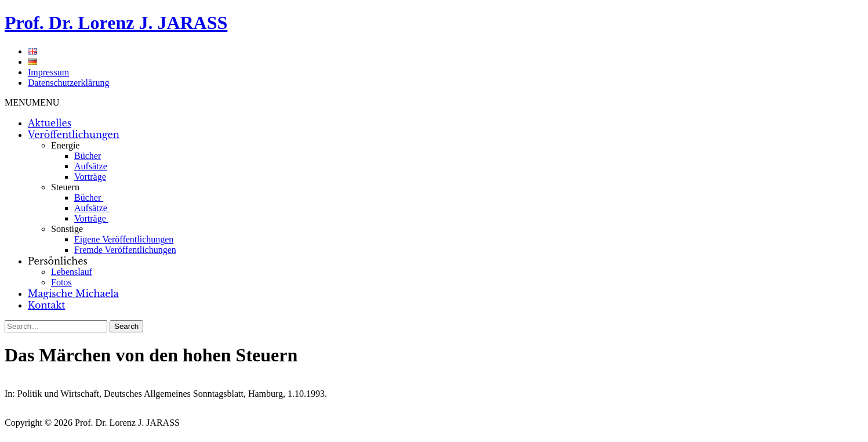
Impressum (48, 72)
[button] (32, 102)
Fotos (61, 282)
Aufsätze (91, 166)
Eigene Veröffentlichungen (124, 239)
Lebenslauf (72, 272)
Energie (65, 145)
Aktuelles (50, 123)
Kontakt (46, 305)
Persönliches (58, 261)
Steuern (65, 187)
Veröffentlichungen (74, 135)
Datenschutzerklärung (68, 83)
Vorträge (90, 177)
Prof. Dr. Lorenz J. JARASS (116, 23)
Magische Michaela (73, 294)
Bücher (88, 156)
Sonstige (67, 229)
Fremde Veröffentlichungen (125, 250)
